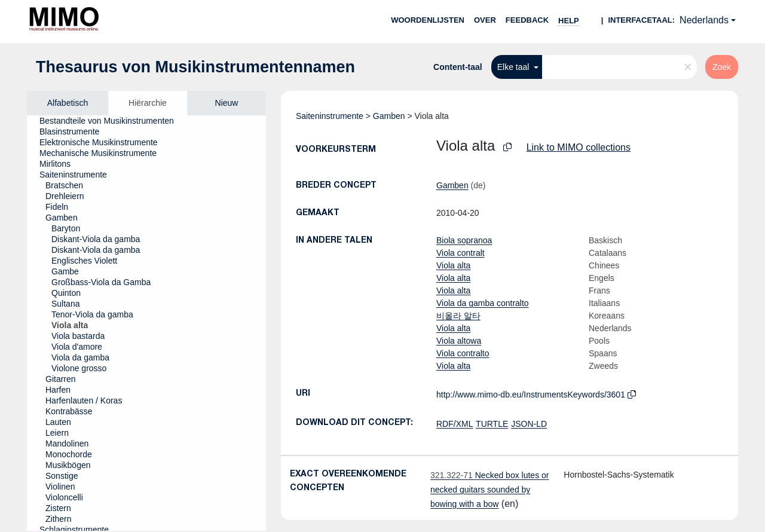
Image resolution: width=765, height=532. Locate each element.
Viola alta (453, 265)
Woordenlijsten (428, 20)
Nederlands (704, 20)
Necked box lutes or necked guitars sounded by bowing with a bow (489, 490)
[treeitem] (112, 121)
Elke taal (515, 67)
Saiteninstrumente (330, 116)
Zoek (722, 67)
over (485, 20)
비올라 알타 (458, 316)
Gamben (389, 116)
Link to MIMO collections (579, 147)
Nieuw (227, 103)
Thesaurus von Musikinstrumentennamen (195, 67)
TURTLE (492, 424)
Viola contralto (463, 353)
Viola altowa (459, 341)
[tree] (146, 323)
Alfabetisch (68, 103)
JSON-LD (529, 424)
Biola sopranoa (464, 240)
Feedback (527, 20)
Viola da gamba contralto (483, 303)
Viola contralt (460, 253)
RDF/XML (455, 424)
